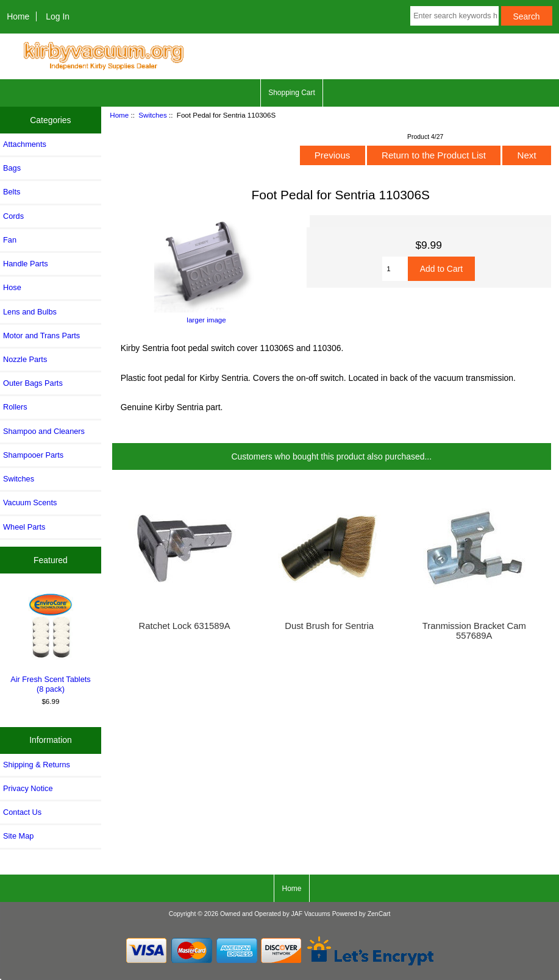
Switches (152, 115)
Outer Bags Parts (33, 383)
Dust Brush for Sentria (329, 626)
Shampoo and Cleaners (44, 431)
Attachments (25, 144)
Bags (12, 168)
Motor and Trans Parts (41, 336)
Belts (12, 192)
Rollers (15, 407)
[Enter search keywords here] (454, 16)
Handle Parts (26, 264)
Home (18, 16)
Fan (10, 240)
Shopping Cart (292, 93)
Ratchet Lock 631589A (185, 626)
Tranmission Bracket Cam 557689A (474, 631)
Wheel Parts (24, 527)
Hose (12, 287)
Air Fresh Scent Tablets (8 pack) (51, 642)
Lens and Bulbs (30, 312)
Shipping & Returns (37, 765)
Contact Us (22, 812)
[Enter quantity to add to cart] (395, 269)
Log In (58, 16)
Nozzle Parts (25, 359)
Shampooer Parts (33, 455)
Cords (13, 216)
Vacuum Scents (30, 502)
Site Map (18, 836)
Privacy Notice (28, 788)
